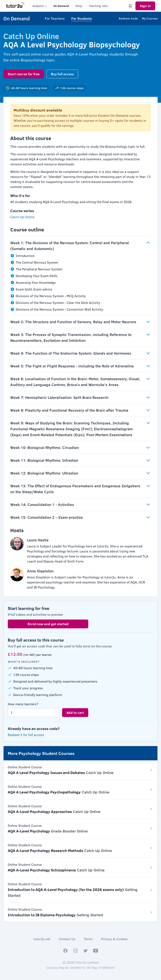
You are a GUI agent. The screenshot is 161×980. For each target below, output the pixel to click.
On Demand (61, 6)
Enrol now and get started (48, 624)
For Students (82, 18)
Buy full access (62, 74)
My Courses (150, 18)
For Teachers (55, 18)
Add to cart (75, 712)
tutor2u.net (42, 939)
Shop (79, 6)
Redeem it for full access (26, 735)
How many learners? (23, 704)
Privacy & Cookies (114, 939)
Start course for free (24, 74)
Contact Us (67, 939)
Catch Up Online (22, 217)
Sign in (145, 6)
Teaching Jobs (98, 6)
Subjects (40, 6)
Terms (88, 939)
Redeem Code (128, 18)
